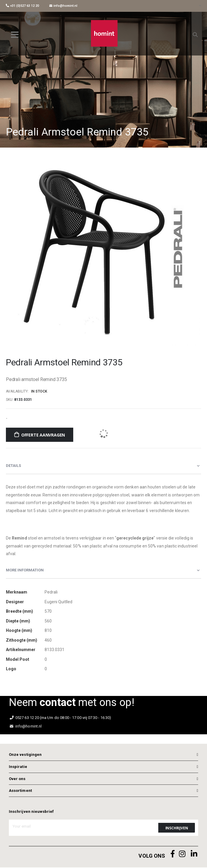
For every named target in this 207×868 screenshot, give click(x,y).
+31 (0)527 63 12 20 (22, 6)
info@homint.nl (63, 6)
